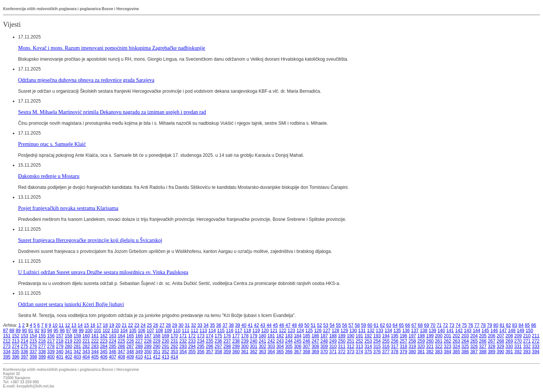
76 (470, 325)
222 (95, 341)
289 (148, 346)
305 (289, 346)
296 (210, 346)
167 (148, 336)
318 (403, 346)
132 (371, 331)
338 (42, 352)
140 (441, 331)
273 (7, 346)
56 (344, 325)
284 (104, 346)
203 (465, 336)
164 (121, 336)
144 (477, 331)
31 (187, 325)
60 (370, 325)
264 (465, 341)
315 (377, 346)
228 (148, 341)
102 (106, 331)
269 (509, 341)
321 (430, 346)
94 (50, 331)
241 (262, 341)
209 (518, 336)
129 (344, 331)
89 (18, 331)
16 (93, 325)
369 (315, 352)
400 (51, 357)
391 (509, 352)
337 (33, 352)
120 (265, 331)
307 (307, 346)
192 (368, 336)
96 (62, 331)
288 (139, 346)
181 (271, 336)
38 (231, 325)
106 (141, 331)
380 (412, 352)
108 (159, 331)
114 (212, 331)
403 (77, 357)
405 (95, 357)
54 (332, 325)
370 (324, 352)
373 (351, 352)
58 (357, 325)
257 (403, 341)
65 (401, 325)
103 (115, 331)
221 (86, 341)
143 (468, 331)
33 (200, 325)
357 (210, 352)
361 (245, 352)
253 (368, 341)
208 (509, 336)
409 (130, 357)
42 (256, 325)
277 (42, 346)
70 (433, 325)
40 (244, 325)
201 (448, 336)
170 (174, 336)
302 (262, 346)
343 (86, 352)
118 (247, 331)
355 (192, 352)
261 (439, 341)
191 (359, 336)
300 (245, 346)
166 (139, 336)
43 (263, 325)
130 (353, 331)
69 (426, 325)
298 (227, 346)
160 (86, 336)
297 (218, 346)
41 (250, 325)
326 (474, 346)
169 (166, 336)
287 (130, 346)
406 (104, 357)
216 (42, 341)
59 (363, 325)
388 (483, 352)
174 (210, 336)
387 (474, 352)
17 (99, 325)
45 (275, 325)
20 (118, 325)
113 (203, 331)
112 (195, 331)
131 (362, 331)
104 (124, 331)
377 (386, 352)
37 (225, 325)
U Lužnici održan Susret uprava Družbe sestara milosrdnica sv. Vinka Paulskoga (103, 272)
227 (139, 341)
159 (77, 336)
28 (168, 325)
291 (166, 346)
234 (201, 341)
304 (280, 346)
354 (183, 352)
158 (69, 336)
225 (121, 341)
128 (336, 331)
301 (254, 346)
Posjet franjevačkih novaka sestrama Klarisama (68, 208)
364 (271, 352)
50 (307, 325)
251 (351, 341)
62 (383, 325)
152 (15, 336)
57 (351, 325)
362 (254, 352)
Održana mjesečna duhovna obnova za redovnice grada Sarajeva (86, 80)
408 (121, 357)
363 (262, 352)
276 (33, 346)
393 (527, 352)
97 (68, 331)
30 (181, 325)
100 (89, 331)
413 (166, 357)
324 (456, 346)
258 (412, 341)
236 (218, 341)
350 (148, 352)
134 (388, 331)
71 (439, 325)
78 (483, 325)
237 (227, 341)
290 (156, 346)
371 (333, 352)
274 (15, 346)
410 (139, 357)
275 (25, 346)
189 (342, 336)
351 (156, 352)
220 (77, 341)
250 (342, 341)
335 (15, 352)
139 (433, 331)
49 (300, 325)
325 (465, 346)
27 (162, 325)
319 (412, 346)
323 (448, 346)
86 (533, 325)
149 (521, 331)
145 (485, 331)
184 (298, 336)
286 (121, 346)
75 (464, 325)
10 (55, 325)
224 (113, 341)
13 (74, 325)
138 (423, 331)
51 (313, 325)
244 (289, 341)
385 (456, 352)
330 (509, 346)
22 (130, 325)
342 (77, 352)
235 (210, 341)
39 (237, 325)
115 (221, 331)
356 (201, 352)
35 (212, 325)
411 (148, 357)
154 (33, 336)
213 (15, 341)
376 (377, 352)
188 (333, 336)
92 (37, 331)
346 (113, 352)
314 (368, 346)
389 (492, 352)
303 (271, 346)
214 (25, 341)
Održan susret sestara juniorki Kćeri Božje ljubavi (71, 304)
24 (143, 325)
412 (156, 357)
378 (395, 352)
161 (95, 336)
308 (315, 346)
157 (60, 336)
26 (156, 325)
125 (309, 331)
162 (104, 336)
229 (156, 341)
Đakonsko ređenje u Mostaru (49, 176)
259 (421, 341)
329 (500, 346)
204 (474, 336)
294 (192, 346)
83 (515, 325)
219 (69, 341)
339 (51, 352)
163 (113, 336)
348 (130, 352)
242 (271, 341)
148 (512, 331)
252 (359, 341)
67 (414, 325)
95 (56, 331)
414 (174, 357)
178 (245, 336)
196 (403, 336)
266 (483, 341)
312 (351, 346)
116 (230, 331)
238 (236, 341)
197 (412, 336)
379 (403, 352)
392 (518, 352)
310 (333, 346)
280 (69, 346)
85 (527, 325)
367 (298, 352)
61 (376, 325)
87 (5, 331)
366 (289, 352)
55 (338, 325)
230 (166, 341)
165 (130, 336)
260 (430, 341)
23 (137, 325)
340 (60, 352)
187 (324, 336)
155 (42, 336)
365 (280, 352)
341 (69, 352)
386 (465, 352)
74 (458, 325)
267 (492, 341)
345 (104, 352)
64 (395, 325)
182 (280, 336)
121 (274, 331)
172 (192, 336)
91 (31, 331)
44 (269, 325)
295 (201, 346)
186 (315, 336)
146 (494, 331)
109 (168, 331)
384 (448, 352)
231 (174, 341)
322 (439, 346)
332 (527, 346)
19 (111, 325)
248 (324, 341)
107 (150, 331)
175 (218, 336)
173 (201, 336)
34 (206, 325)
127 (327, 331)
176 (227, 336)
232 (183, 341)
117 (239, 331)
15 (87, 325)
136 (406, 331)
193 (377, 336)
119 (256, 331)
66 (407, 325)
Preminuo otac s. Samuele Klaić (52, 144)
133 (380, 331)
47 (288, 325)
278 (51, 346)
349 (139, 352)
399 (42, 357)
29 (174, 325)
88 (12, 331)
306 (298, 346)
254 (377, 341)
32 (193, 325)
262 (448, 341)
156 (51, 336)
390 (500, 352)
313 (359, 346)
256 (395, 341)
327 (483, 346)
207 (500, 336)
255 (386, 341)
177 (236, 336)
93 (43, 331)
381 (421, 352)
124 (300, 331)
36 (219, 325)
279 (60, 346)
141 (450, 331)
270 (518, 341)
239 (245, 341)
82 (508, 325)
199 (430, 336)
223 (104, 341)
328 (492, 346)
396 (15, 357)
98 (75, 331)
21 (124, 325)
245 (298, 341)
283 (95, 346)
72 (446, 325)
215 (33, 341)
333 (536, 346)
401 (60, 357)
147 (503, 331)
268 (500, 341)
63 (389, 325)
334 (7, 352)
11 (61, 325)
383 (439, 352)
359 (227, 352)
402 (69, 357)
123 (291, 331)
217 (51, 341)
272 (536, 341)
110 (177, 331)
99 (81, 331)
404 (86, 357)
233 (192, 341)
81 (502, 325)
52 (320, 325)
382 (430, 352)
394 (536, 352)
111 (186, 331)
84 (521, 325)
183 (289, 336)
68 (420, 325)
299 (236, 346)
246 (307, 341)
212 (7, 341)
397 (25, 357)
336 (25, 352)
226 (130, 341)
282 (86, 346)
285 (113, 346)
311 (342, 346)
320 (421, 346)
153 (25, 336)
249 (333, 341)
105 (133, 331)
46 (281, 325)
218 (60, 341)
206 (492, 336)
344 (95, 352)
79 (490, 325)
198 (421, 336)
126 (318, 331)
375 (368, 352)
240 (254, 341)
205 (483, 336)
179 (254, 336)
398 (33, 357)
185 (307, 336)
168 (156, 336)
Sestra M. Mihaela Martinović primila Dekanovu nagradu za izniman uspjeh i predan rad (112, 112)
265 (474, 341)
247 (315, 341)
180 (262, 336)
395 (7, 357)
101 (98, 331)
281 (77, 346)
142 (459, 331)
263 (456, 341)
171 (183, 336)
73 (452, 325)
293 (183, 346)
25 (150, 325)
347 (121, 352)
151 (7, 336)
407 (113, 357)
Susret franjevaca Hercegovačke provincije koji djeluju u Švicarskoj (90, 240)
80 (496, 325)
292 (174, 346)
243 (280, 341)
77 (477, 325)
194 (386, 336)
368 (307, 352)
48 (294, 325)
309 (324, 346)
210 (527, 336)
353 (174, 352)
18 (105, 325)
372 (342, 352)
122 (282, 331)
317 (395, 346)
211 (536, 336)
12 (67, 325)
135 (397, 331)
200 (439, 336)
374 (359, 352)
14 (80, 325)
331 (518, 346)
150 (529, 331)
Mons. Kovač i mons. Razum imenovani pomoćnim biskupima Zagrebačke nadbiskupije (112, 48)
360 (236, 352)
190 (351, 336)
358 (218, 352)
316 (386, 346)
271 (527, 341)
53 (326, 325)
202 (456, 336)
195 (395, 336)
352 (166, 352)
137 (415, 331)
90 (24, 331)
